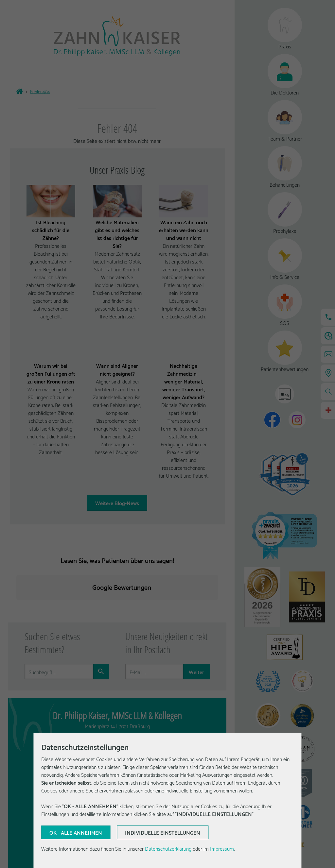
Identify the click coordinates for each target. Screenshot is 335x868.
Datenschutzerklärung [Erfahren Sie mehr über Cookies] (168, 848)
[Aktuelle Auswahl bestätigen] (76, 832)
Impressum (222, 848)
